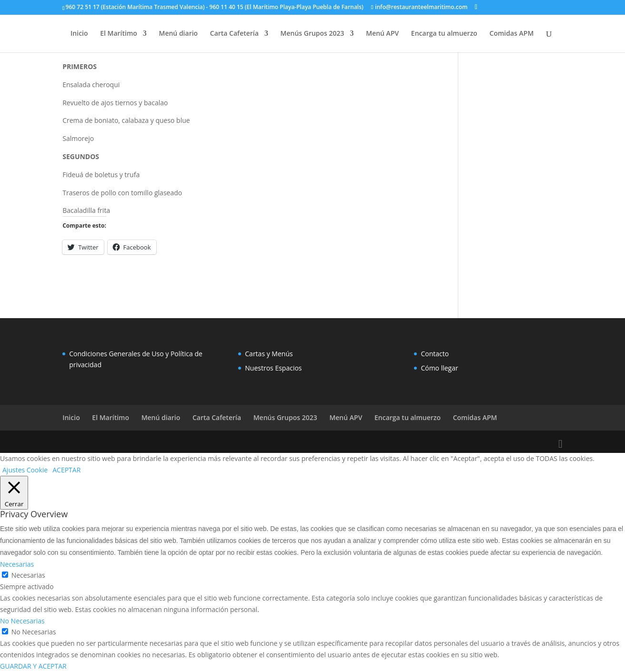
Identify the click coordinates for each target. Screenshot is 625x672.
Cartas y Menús (269, 354)
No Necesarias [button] (22, 621)
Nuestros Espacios (273, 368)
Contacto (435, 354)
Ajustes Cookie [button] (25, 470)
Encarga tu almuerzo (444, 34)
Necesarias (28, 575)
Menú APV (382, 34)
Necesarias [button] (17, 564)
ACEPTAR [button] (66, 470)
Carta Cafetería (234, 34)
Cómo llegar (439, 368)
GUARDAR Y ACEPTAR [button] (33, 666)
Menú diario (179, 34)
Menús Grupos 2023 (312, 34)
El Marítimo (119, 34)
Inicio (79, 34)
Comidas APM (512, 34)
